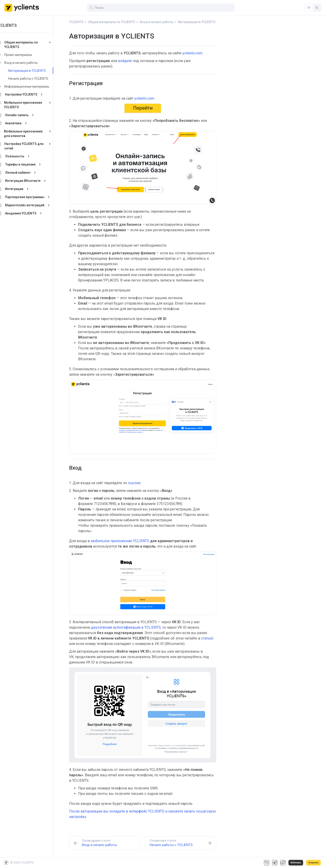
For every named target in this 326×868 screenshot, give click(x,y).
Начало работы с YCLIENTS (38, 79)
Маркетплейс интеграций (35, 205)
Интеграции (24, 189)
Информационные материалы (37, 87)
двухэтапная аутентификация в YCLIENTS (126, 627)
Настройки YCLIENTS (31, 94)
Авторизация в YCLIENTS (37, 71)
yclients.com (192, 53)
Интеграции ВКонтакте (33, 181)
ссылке (134, 483)
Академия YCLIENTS (31, 213)
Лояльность (25, 156)
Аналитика (23, 123)
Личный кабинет (28, 173)
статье (207, 638)
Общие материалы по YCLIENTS (31, 45)
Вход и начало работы (31, 63)
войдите (125, 61)
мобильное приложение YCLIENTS (120, 541)
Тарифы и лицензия (30, 164)
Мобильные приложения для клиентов (33, 134)
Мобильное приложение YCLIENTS (33, 105)
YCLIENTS (17, 25)
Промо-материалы (28, 55)
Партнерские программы (35, 197)
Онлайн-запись (27, 115)
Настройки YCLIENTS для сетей (34, 146)
